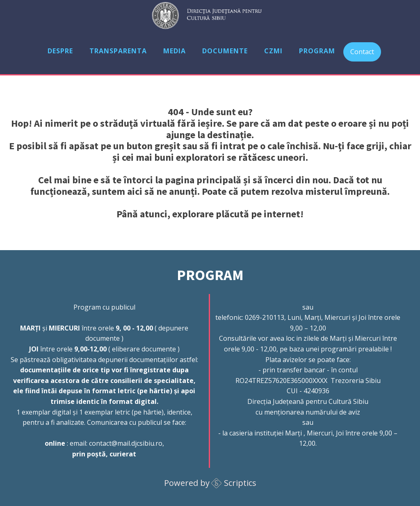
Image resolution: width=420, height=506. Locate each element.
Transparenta (118, 51)
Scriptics (240, 483)
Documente (225, 51)
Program (317, 51)
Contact (362, 52)
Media (175, 51)
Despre (60, 51)
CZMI (273, 51)
